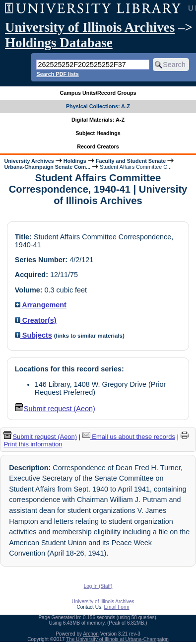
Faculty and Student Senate (131, 161)
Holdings (75, 161)
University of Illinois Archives (90, 27)
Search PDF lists (57, 74)
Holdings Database (59, 43)
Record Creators (98, 146)
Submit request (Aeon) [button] (55, 409)
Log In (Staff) (98, 586)
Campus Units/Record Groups (98, 93)
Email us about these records (129, 437)
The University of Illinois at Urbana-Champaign (117, 639)
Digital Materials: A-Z (98, 120)
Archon (91, 634)
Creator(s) (36, 320)
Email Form (116, 607)
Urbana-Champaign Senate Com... (47, 167)
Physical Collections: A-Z (98, 106)
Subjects (33, 335)
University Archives (29, 161)
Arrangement (41, 305)
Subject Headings (98, 133)
